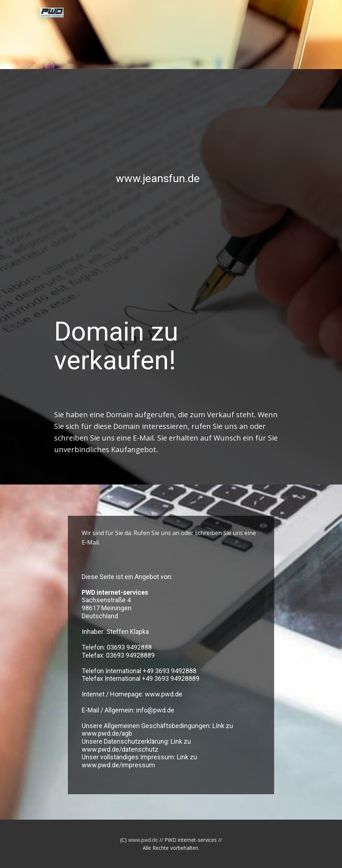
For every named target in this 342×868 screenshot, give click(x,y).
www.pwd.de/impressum (118, 765)
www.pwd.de (164, 694)
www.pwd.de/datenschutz (120, 749)
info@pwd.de (155, 710)
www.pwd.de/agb (107, 733)
